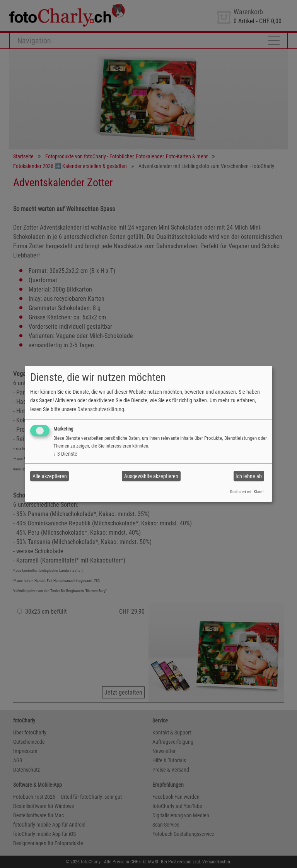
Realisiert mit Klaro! (247, 492)
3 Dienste (65, 454)
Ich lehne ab (249, 476)
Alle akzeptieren (50, 476)
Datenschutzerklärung (101, 409)
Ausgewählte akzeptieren (151, 476)
